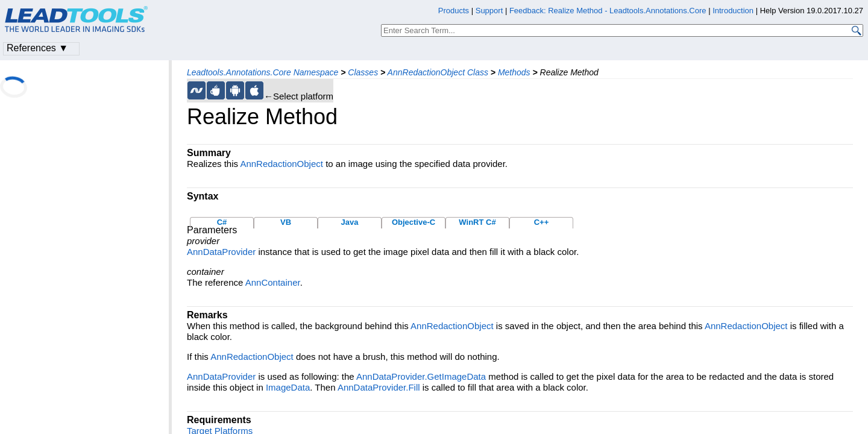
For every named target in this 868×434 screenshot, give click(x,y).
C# (222, 222)
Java (350, 222)
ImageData (288, 387)
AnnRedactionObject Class (438, 72)
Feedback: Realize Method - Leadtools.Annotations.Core (609, 11)
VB (286, 222)
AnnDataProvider (221, 252)
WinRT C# (477, 222)
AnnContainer (273, 282)
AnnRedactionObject (281, 164)
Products (454, 11)
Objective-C (414, 222)
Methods (514, 72)
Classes (363, 72)
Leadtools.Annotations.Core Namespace (263, 72)
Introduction (733, 11)
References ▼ (37, 48)
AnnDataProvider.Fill (379, 387)
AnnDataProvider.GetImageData (421, 376)
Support (489, 11)
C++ (542, 222)
